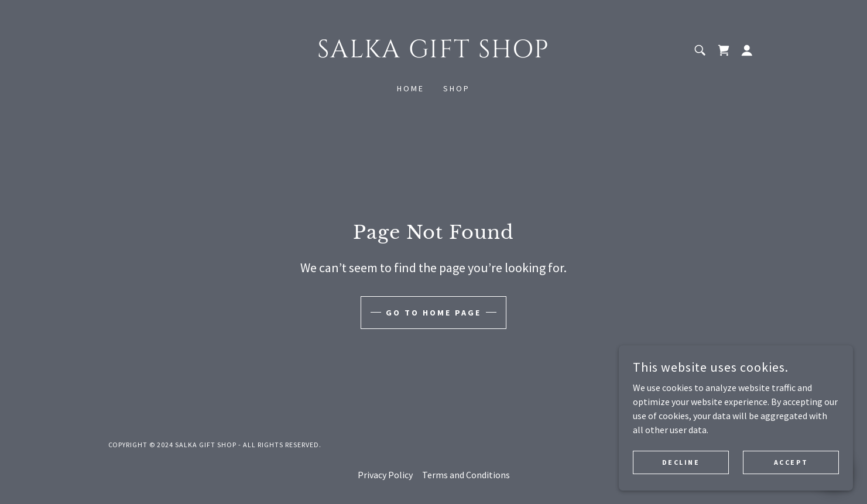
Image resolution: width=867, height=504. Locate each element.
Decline (681, 470)
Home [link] (411, 88)
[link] (433, 54)
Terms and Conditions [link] (466, 475)
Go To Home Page (433, 313)
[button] (747, 50)
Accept (791, 470)
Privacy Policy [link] (385, 475)
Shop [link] (457, 88)
